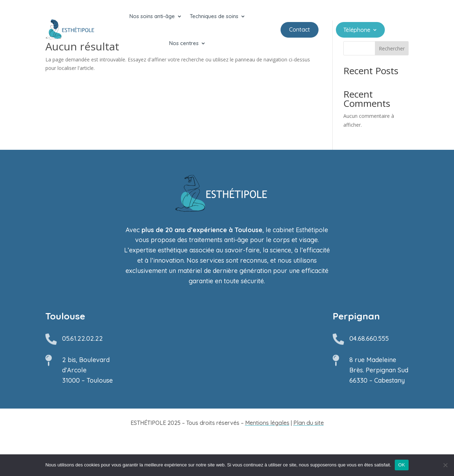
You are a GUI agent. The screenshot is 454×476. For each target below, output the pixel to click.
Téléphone (357, 30)
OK (402, 465)
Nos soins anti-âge (152, 16)
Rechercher (392, 87)
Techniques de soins (214, 16)
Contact (300, 29)
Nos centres (184, 43)
